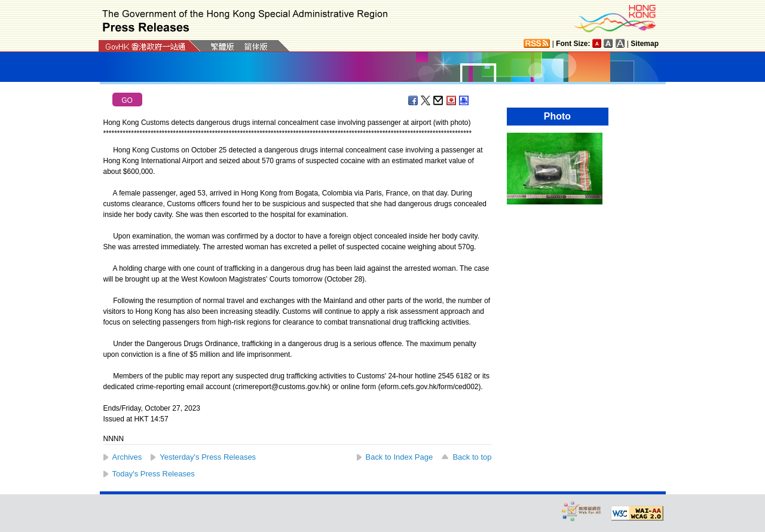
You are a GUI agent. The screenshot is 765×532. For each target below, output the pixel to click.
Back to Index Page (400, 457)
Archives (127, 457)
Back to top (472, 457)
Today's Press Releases (154, 474)
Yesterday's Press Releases (208, 457)
